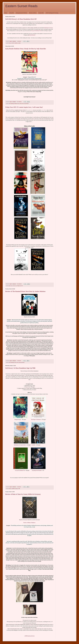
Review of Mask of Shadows (29, 523)
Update (19, 43)
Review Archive (33, 13)
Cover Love (15, 286)
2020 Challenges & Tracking (52, 13)
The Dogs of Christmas (36, 419)
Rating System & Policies (21, 13)
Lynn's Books (44, 110)
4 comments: (19, 487)
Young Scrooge (18, 419)
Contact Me (41, 13)
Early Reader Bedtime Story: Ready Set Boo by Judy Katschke (26, 49)
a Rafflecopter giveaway (29, 636)
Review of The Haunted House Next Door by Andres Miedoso (25, 291)
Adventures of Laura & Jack (20, 445)
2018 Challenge (11, 104)
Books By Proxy (30, 110)
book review (22, 104)
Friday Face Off (20, 286)
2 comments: (19, 41)
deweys (10, 43)
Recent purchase (22, 362)
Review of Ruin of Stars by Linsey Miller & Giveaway (23, 494)
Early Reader (26, 104)
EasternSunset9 (32, 35)
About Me (11, 13)
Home (6, 13)
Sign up (17, 489)
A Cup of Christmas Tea (36, 31)
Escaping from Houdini (37, 470)
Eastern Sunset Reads (21, 6)
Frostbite (33, 445)
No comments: (19, 102)
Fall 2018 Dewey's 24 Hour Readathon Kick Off (21, 19)
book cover (10, 286)
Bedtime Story (17, 104)
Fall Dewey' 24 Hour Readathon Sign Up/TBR (20, 368)
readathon (16, 43)
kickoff (13, 43)
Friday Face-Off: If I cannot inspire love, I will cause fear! (24, 107)
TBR (19, 489)
